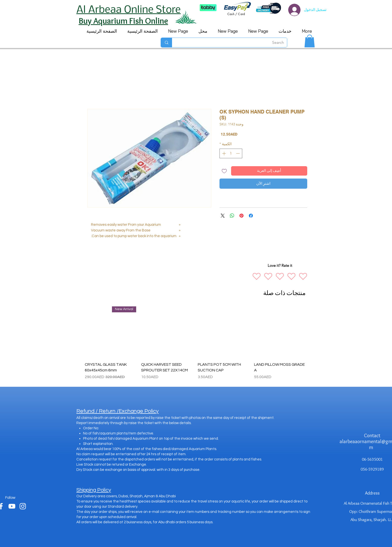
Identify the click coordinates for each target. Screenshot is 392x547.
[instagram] (23, 506)
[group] (195, 343)
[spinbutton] (231, 153)
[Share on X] (223, 216)
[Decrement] (238, 153)
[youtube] (12, 506)
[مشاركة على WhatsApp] (232, 216)
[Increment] (224, 153)
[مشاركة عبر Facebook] (251, 216)
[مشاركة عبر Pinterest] (241, 216)
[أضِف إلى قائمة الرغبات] (224, 171)
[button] (310, 41)
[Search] (233, 43)
